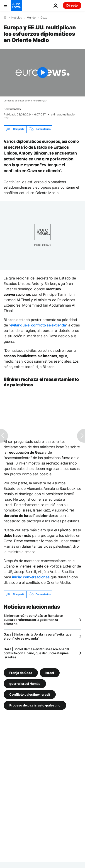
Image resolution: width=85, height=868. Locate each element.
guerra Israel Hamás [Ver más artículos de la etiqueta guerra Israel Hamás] (25, 683)
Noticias (17, 18)
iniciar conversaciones (31, 577)
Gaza (44, 18)
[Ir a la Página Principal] (16, 5)
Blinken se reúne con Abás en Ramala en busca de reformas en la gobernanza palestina (33, 620)
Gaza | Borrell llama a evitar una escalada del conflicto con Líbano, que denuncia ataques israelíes (36, 653)
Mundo (31, 18)
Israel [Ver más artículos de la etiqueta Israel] (50, 672)
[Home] (5, 17)
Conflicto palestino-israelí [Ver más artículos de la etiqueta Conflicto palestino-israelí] (30, 694)
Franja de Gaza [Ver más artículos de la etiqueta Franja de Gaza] (21, 672)
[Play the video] (42, 73)
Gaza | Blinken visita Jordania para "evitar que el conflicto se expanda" (38, 636)
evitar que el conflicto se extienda (38, 325)
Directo (72, 5)
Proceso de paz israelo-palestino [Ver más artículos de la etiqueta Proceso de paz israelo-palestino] (35, 705)
